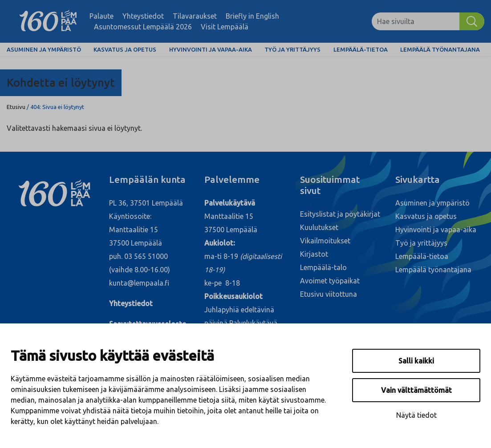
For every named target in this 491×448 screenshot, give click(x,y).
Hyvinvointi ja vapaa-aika (211, 49)
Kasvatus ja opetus (125, 49)
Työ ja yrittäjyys (292, 49)
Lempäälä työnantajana (440, 49)
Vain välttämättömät (416, 390)
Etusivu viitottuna (329, 294)
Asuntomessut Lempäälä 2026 (143, 27)
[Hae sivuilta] (416, 21)
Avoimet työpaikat (330, 281)
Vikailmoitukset (325, 241)
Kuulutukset (319, 227)
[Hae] (472, 21)
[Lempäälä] (48, 21)
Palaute (101, 16)
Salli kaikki (416, 361)
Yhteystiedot (143, 16)
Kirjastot (314, 254)
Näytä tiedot (416, 415)
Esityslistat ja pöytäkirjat (340, 214)
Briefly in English (252, 16)
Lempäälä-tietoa (361, 49)
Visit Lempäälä (225, 27)
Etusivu (16, 107)
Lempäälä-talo (323, 267)
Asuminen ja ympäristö (44, 49)
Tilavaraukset (195, 16)
